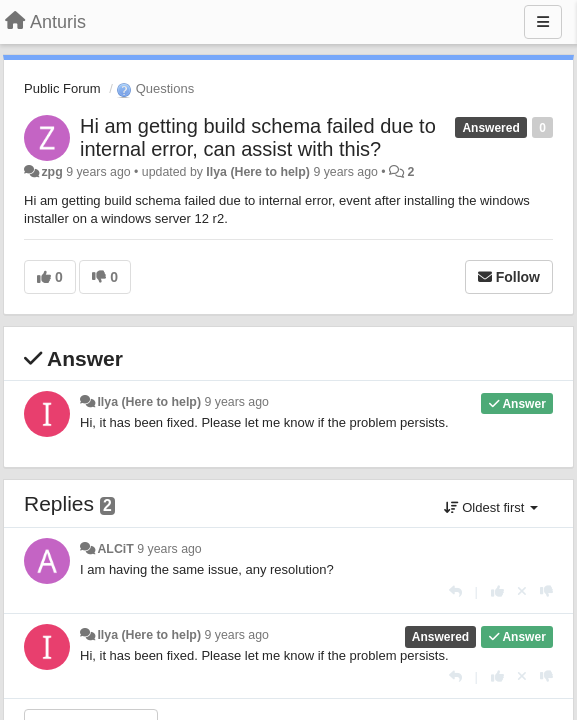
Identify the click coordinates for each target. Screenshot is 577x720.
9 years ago (236, 402)
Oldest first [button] (491, 507)
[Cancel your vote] (522, 591)
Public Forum (62, 88)
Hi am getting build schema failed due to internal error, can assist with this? (258, 137)
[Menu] (543, 22)
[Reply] (455, 591)
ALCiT (115, 549)
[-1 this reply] (546, 591)
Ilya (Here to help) (258, 172)
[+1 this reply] (497, 591)
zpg (51, 172)
